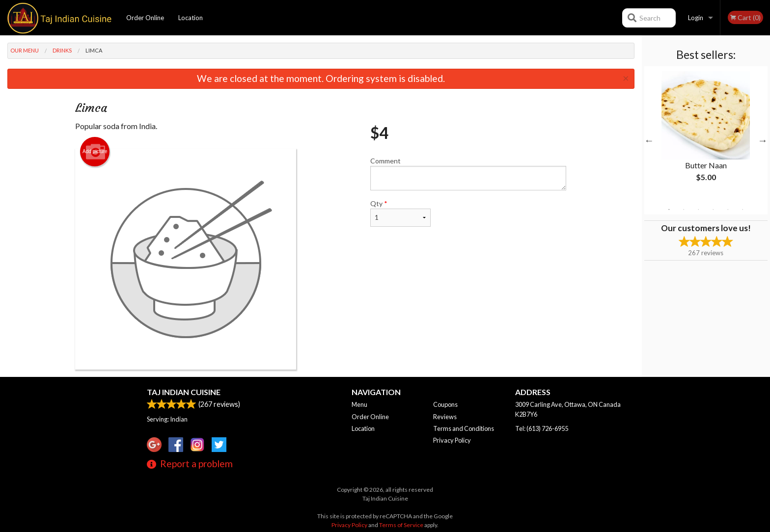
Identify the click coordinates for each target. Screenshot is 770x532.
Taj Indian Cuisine (184, 392)
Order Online (145, 18)
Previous (649, 140)
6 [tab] (742, 210)
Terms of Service (401, 525)
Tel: (542, 428)
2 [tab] (684, 210)
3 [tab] (698, 210)
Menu (359, 404)
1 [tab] (669, 210)
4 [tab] (713, 210)
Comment (468, 173)
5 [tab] (728, 210)
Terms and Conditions (464, 428)
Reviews (445, 417)
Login (696, 18)
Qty (400, 213)
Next (763, 140)
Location (191, 18)
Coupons (445, 404)
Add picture (95, 152)
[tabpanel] (706, 134)
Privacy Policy (452, 440)
